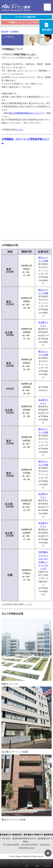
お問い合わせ (48, 866)
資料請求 (37, 866)
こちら (20, 130)
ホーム (5, 866)
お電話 (27, 866)
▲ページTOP (48, 853)
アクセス (16, 866)
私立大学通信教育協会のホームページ (26, 113)
